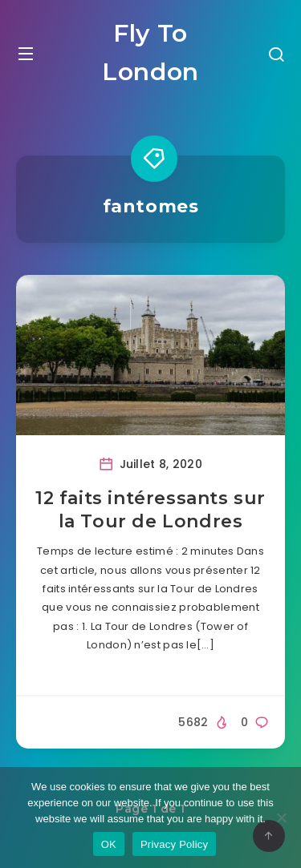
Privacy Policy (174, 844)
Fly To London (150, 52)
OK (109, 844)
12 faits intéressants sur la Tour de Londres (150, 510)
